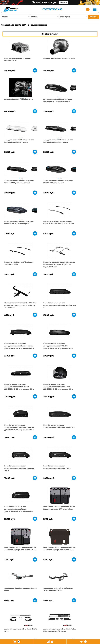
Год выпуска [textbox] (65, 17)
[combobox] (16, 17)
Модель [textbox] (34, 17)
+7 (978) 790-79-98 (52, 9)
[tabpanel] (17, 47)
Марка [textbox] (5, 17)
